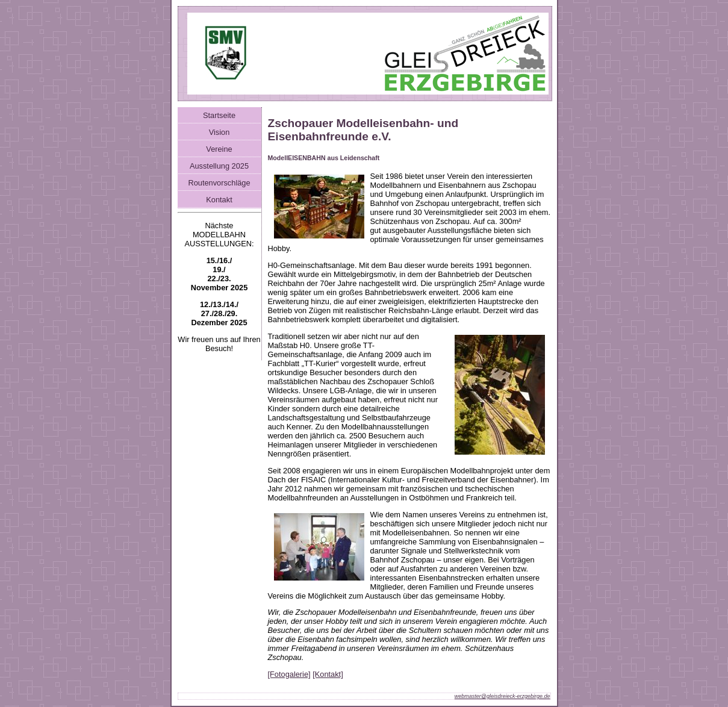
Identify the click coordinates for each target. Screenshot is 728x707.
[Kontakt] (328, 674)
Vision (219, 132)
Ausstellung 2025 (219, 166)
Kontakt (219, 200)
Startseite (219, 115)
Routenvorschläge (219, 183)
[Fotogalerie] (289, 674)
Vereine (219, 149)
